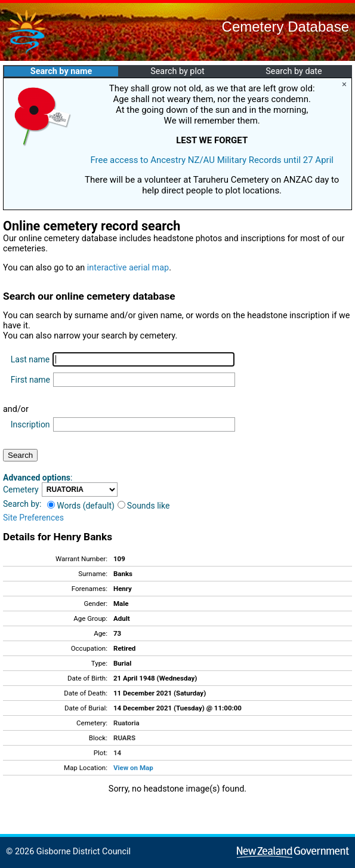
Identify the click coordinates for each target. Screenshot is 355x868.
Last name (30, 359)
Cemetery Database (285, 27)
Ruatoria (126, 723)
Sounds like (144, 506)
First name (30, 380)
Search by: (22, 504)
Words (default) (81, 506)
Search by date (294, 71)
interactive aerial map (128, 268)
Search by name (61, 71)
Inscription (30, 424)
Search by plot (177, 71)
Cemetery (21, 490)
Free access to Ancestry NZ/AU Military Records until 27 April (212, 160)
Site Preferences (33, 518)
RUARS (124, 738)
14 (117, 753)
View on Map (133, 768)
